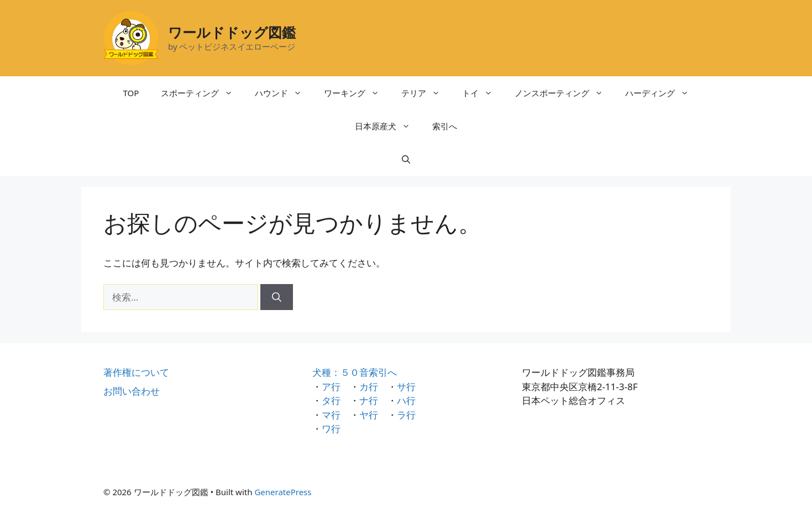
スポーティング (202, 93)
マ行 (331, 415)
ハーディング (662, 93)
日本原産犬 (388, 126)
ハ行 (406, 400)
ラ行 (406, 415)
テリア (426, 93)
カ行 (369, 387)
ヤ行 (369, 415)
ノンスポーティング (564, 93)
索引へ (445, 126)
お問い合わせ (132, 391)
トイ (483, 93)
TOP (131, 93)
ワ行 (331, 429)
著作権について (136, 372)
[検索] (277, 297)
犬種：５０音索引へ (355, 372)
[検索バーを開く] (406, 159)
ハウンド (284, 93)
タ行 (331, 400)
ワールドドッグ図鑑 (232, 32)
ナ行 (369, 400)
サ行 (406, 387)
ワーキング (357, 93)
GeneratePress (283, 492)
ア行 (331, 387)
